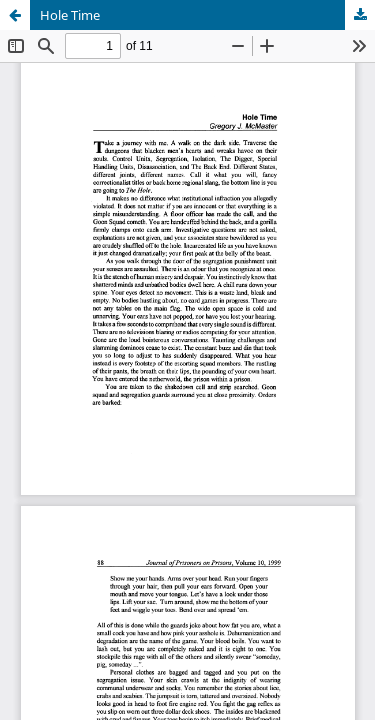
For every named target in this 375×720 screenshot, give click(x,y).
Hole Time (70, 15)
